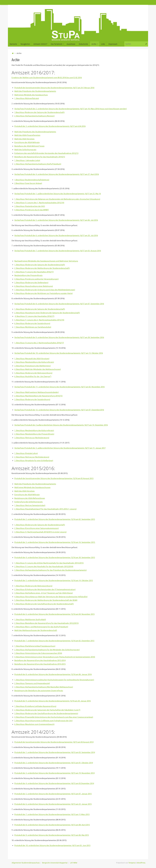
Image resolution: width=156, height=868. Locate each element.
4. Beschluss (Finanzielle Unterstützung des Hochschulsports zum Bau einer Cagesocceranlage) (54, 717)
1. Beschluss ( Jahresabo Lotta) (27, 161)
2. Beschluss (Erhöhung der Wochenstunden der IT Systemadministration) (45, 590)
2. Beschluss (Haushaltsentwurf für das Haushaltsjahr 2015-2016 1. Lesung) (45, 509)
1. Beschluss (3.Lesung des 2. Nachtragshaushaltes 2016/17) (39, 343)
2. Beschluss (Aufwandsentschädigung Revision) (34, 116)
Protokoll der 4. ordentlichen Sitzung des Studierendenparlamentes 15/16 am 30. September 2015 (55, 558)
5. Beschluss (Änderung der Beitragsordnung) (33, 373)
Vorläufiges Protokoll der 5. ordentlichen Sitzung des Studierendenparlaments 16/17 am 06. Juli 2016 (56, 220)
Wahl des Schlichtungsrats (25, 150)
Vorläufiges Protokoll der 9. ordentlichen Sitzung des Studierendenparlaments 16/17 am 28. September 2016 (59, 338)
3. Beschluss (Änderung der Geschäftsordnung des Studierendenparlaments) (46, 714)
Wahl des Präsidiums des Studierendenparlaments (35, 91)
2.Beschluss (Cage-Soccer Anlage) (28, 183)
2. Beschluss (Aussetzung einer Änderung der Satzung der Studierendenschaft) (47, 313)
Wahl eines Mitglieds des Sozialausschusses (32, 488)
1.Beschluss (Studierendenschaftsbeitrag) (32, 180)
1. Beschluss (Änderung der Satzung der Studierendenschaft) (40, 265)
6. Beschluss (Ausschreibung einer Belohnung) (34, 286)
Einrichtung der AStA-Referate (27, 143)
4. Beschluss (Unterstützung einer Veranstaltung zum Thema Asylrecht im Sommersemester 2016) (55, 657)
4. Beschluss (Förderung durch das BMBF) (32, 210)
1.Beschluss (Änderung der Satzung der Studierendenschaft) (39, 112)
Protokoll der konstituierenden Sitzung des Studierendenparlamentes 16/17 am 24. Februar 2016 (54, 88)
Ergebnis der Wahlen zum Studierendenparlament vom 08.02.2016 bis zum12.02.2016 (47, 78)
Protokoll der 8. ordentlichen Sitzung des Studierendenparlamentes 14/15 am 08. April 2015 (52, 825)
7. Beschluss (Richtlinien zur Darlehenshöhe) (33, 327)
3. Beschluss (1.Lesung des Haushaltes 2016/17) (34, 272)
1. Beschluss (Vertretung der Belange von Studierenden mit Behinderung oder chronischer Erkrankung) (57, 199)
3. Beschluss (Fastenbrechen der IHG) (30, 206)
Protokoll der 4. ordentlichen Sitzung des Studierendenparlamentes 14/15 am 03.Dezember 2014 (54, 784)
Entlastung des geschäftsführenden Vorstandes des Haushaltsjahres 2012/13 (46, 153)
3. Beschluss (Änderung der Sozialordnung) (32, 400)
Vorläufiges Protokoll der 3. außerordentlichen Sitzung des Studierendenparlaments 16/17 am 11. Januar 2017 (60, 448)
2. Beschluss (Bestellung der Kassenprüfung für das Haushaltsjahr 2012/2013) (46, 623)
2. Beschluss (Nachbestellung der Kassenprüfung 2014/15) (38, 396)
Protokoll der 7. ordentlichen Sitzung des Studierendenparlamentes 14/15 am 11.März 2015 (52, 815)
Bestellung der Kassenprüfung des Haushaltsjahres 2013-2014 (40, 661)
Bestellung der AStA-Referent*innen (29, 146)
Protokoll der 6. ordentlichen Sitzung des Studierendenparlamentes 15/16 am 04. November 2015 (54, 614)
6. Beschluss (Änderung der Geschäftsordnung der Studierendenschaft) (44, 604)
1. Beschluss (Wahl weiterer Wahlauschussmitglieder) (37, 392)
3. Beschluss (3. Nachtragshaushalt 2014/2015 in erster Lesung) (40, 532)
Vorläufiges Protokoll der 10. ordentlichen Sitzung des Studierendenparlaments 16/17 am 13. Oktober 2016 (59, 353)
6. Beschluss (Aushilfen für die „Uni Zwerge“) (33, 377)
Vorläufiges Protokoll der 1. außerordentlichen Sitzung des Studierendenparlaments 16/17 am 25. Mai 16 (58, 194)
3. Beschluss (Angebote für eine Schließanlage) (34, 461)
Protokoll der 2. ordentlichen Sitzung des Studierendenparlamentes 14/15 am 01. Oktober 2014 (54, 763)
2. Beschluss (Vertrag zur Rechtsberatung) (32, 457)
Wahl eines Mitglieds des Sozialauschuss (31, 95)
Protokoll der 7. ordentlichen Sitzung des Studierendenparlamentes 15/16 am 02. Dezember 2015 (54, 641)
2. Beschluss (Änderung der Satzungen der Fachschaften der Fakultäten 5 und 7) (47, 710)
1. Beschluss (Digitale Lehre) (26, 453)
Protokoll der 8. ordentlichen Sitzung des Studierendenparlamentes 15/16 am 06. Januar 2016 (53, 675)
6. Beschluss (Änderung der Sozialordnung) (32, 324)
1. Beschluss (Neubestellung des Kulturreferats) (34, 431)
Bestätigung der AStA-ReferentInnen (30, 498)
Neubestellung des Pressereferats (28, 275)
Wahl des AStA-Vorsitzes (24, 491)
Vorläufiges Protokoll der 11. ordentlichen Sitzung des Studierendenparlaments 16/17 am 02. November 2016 (59, 387)
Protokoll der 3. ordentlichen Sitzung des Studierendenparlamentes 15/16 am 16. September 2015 (55, 542)
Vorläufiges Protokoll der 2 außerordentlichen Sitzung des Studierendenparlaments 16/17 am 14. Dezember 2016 (61, 425)
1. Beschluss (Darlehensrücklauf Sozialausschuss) (35, 646)
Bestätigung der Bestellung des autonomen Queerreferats (39, 691)
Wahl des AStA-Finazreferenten (27, 135)
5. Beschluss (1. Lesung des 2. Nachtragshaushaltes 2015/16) (39, 320)
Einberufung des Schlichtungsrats (29, 502)
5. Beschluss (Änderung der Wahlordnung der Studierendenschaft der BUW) (46, 600)
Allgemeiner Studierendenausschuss (26, 863)
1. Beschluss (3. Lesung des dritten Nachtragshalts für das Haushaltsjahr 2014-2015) (49, 563)
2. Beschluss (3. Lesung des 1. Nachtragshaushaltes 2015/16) (39, 203)
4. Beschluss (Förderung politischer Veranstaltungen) (37, 279)
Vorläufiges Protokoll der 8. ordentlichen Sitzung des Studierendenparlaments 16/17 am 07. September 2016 (59, 304)
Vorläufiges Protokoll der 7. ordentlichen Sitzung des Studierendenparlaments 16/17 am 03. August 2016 (58, 251)
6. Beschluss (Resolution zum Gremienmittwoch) (34, 724)
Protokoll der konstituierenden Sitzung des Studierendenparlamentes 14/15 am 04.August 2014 (54, 742)
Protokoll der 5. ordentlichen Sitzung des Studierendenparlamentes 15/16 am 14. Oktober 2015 (54, 581)
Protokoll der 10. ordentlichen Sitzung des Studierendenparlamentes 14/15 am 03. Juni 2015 (52, 846)
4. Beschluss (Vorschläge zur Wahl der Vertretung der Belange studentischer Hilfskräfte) (51, 597)
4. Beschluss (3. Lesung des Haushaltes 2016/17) (35, 316)
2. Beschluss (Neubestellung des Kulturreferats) (34, 362)
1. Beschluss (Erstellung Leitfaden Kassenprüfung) (35, 706)
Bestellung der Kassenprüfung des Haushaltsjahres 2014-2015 (40, 664)
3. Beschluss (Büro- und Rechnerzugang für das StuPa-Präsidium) (41, 627)
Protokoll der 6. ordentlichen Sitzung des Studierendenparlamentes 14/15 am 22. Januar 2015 (53, 804)
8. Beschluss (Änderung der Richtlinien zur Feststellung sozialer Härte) (44, 293)
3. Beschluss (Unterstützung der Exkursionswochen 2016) (38, 653)
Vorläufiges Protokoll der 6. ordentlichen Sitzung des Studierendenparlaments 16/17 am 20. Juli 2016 (56, 236)
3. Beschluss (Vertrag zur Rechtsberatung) (32, 438)
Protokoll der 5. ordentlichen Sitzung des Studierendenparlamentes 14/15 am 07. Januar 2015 (53, 794)
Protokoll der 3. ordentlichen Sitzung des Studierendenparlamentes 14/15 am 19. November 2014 (54, 773)
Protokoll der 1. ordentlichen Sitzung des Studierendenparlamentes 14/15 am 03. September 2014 (55, 752)
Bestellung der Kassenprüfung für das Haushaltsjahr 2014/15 (40, 157)
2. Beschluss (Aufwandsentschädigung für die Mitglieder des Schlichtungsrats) (47, 650)
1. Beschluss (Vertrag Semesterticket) (30, 506)
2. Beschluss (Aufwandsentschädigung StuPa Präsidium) (38, 164)
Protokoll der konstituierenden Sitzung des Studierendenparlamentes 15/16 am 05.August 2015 (54, 479)
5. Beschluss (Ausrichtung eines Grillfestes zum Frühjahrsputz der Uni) (43, 721)
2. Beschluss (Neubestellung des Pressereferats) (34, 434)
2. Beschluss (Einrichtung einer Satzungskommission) (37, 528)
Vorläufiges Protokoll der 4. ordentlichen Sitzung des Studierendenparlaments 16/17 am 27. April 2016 (57, 174)
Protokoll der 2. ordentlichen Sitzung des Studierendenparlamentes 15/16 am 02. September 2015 (55, 519)
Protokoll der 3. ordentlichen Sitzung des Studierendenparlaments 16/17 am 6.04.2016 (50, 126)
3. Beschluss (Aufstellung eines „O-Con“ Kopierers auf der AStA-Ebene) (44, 593)
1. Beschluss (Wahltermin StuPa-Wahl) (30, 620)
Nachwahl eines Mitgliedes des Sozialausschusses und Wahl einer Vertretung (46, 261)
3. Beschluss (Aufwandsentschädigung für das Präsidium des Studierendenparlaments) (51, 570)
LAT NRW (74, 863)
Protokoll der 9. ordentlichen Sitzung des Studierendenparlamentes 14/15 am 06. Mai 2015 (52, 835)
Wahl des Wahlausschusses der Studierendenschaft (36, 630)
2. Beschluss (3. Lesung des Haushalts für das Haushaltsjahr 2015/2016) (44, 567)
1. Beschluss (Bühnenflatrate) (27, 98)
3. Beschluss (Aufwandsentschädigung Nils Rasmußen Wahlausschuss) (44, 687)
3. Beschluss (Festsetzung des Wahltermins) (33, 366)
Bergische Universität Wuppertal (55, 863)
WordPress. (141, 863)
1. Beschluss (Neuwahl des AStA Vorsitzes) (32, 359)
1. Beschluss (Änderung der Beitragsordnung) (33, 586)
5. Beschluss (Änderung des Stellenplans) (31, 283)
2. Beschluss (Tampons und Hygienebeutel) (32, 684)
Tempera (132, 863)
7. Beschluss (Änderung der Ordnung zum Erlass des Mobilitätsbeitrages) (45, 290)
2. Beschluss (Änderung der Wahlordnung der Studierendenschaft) (42, 268)
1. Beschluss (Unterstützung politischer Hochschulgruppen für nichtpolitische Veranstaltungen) (54, 680)
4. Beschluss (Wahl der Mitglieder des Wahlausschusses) (38, 369)
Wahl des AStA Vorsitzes (24, 139)
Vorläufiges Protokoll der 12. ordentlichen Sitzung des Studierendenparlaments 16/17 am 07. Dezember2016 (59, 410)
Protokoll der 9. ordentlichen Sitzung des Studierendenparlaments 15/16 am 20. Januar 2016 (53, 701)
